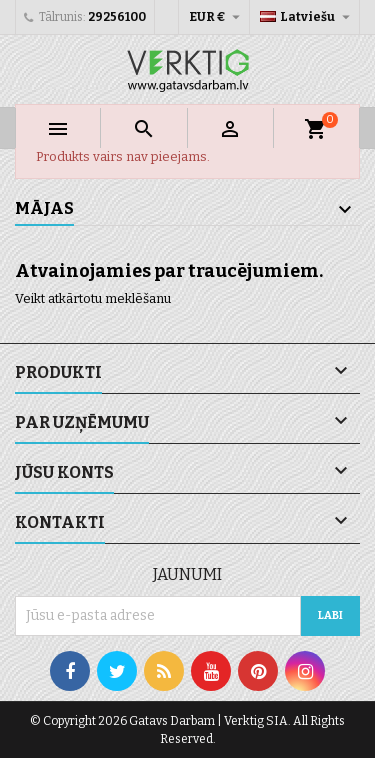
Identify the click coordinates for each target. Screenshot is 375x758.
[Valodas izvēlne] (307, 17)
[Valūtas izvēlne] (217, 17)
